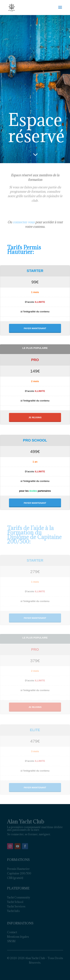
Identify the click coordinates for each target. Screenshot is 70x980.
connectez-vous (24, 222)
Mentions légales (18, 937)
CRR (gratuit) (15, 878)
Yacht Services (16, 906)
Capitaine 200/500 (19, 873)
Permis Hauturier (18, 869)
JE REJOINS (35, 417)
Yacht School (15, 902)
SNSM (11, 941)
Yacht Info (13, 911)
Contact (12, 932)
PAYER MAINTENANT (35, 328)
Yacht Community (19, 897)
